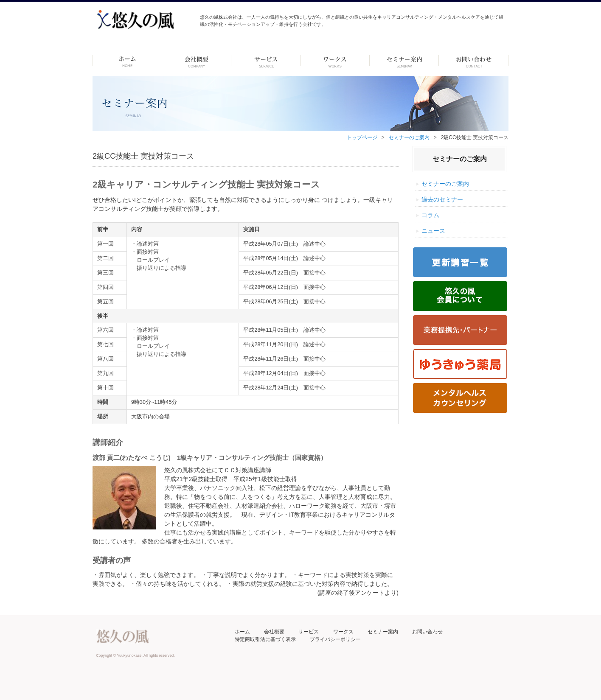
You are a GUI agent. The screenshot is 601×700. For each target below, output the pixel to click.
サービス (309, 632)
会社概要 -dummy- (197, 61)
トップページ (362, 137)
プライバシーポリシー (335, 639)
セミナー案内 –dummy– (404, 61)
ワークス (335, 61)
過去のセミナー (442, 199)
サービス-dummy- (266, 61)
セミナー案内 (383, 632)
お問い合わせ (427, 632)
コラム (430, 215)
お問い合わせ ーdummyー (473, 61)
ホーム (127, 61)
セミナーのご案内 (409, 137)
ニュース (433, 231)
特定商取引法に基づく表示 (265, 639)
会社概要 (274, 632)
